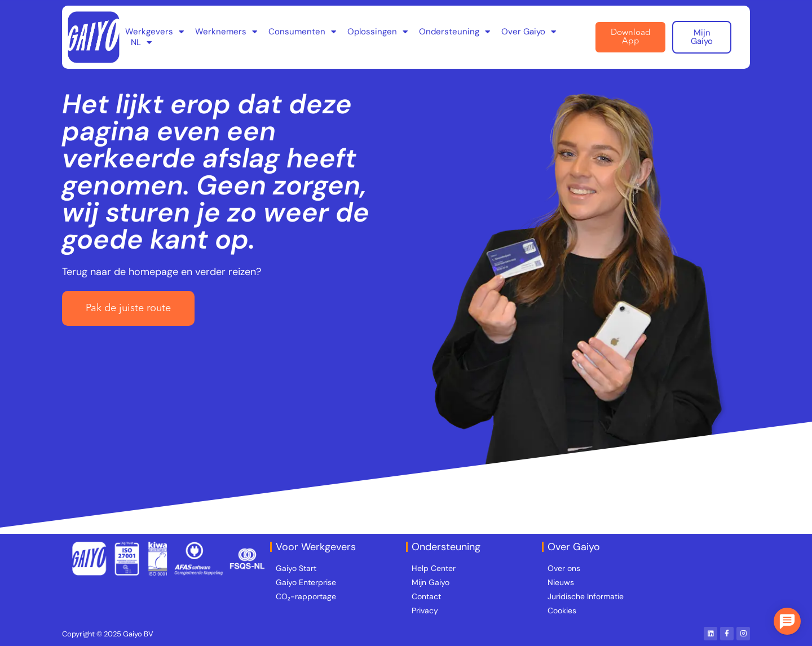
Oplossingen (378, 32)
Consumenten (302, 32)
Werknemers (226, 32)
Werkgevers (155, 32)
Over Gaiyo (529, 32)
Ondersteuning (454, 32)
